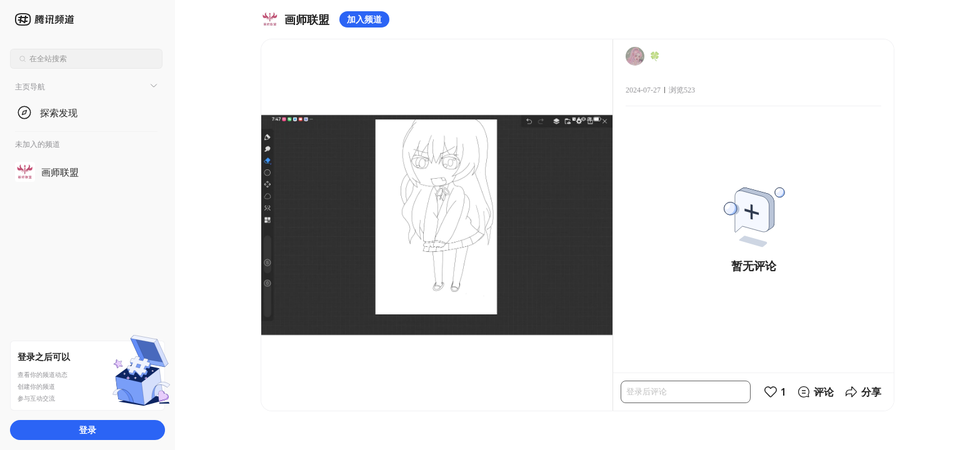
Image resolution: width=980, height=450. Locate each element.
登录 (87, 430)
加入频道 (364, 19)
